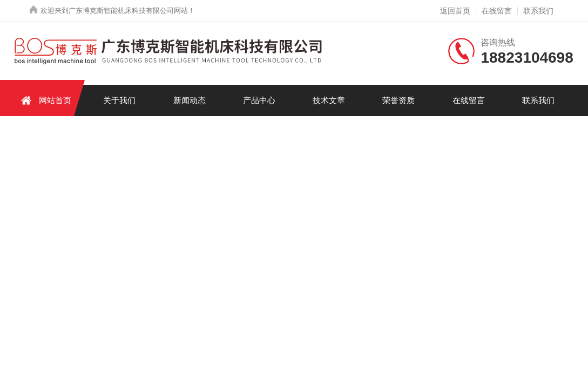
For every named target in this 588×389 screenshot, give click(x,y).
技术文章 (329, 100)
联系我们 (538, 11)
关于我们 (119, 100)
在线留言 (497, 11)
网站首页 (44, 100)
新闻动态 (190, 100)
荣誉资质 (398, 100)
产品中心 (259, 100)
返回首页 (455, 11)
